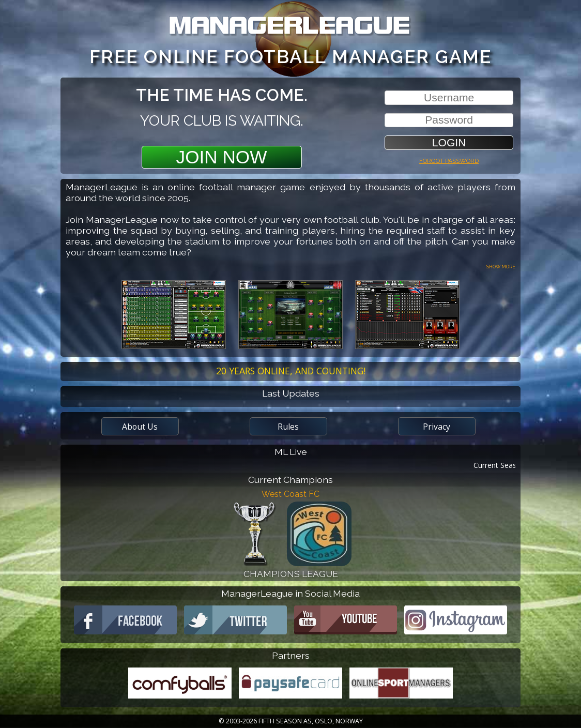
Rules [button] (288, 427)
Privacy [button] (437, 427)
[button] (449, 142)
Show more (501, 266)
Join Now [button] (222, 157)
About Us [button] (140, 427)
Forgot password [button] (449, 160)
